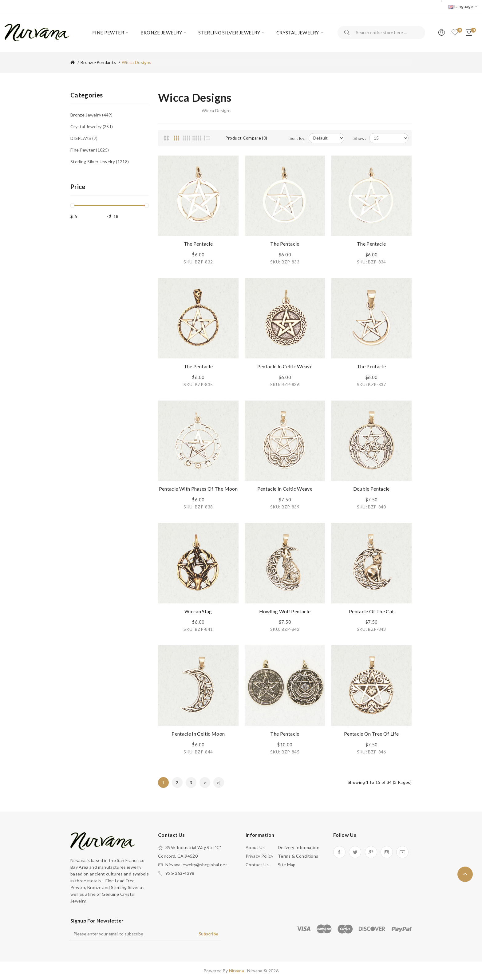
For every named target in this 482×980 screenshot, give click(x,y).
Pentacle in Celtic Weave (285, 366)
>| (219, 782)
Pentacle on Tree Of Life (371, 734)
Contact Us (257, 865)
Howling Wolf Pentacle (285, 611)
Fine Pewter (90, 150)
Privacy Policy (259, 856)
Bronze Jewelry (91, 115)
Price (78, 187)
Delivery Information (299, 847)
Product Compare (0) (246, 138)
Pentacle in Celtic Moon (198, 734)
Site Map (287, 865)
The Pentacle (198, 244)
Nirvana (237, 971)
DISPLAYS (84, 138)
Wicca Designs (137, 62)
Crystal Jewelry (92, 126)
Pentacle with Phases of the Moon (198, 489)
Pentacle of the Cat (371, 611)
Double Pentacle (371, 489)
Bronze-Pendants (98, 62)
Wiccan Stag (198, 611)
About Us (255, 847)
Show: (360, 138)
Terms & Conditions (298, 856)
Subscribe (208, 934)
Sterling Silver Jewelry (100, 162)
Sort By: (298, 138)
